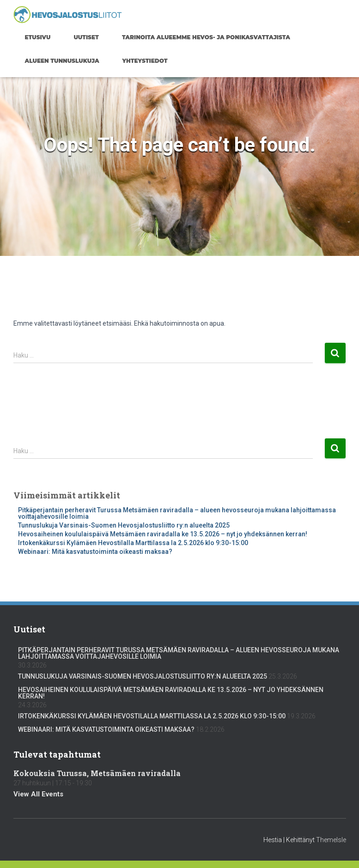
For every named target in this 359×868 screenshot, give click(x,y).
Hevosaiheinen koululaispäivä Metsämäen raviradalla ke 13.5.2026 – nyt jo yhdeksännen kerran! (163, 534)
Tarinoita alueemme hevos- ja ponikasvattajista (206, 37)
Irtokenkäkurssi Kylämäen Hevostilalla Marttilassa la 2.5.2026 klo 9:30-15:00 (133, 543)
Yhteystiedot (145, 61)
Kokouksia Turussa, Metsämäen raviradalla (97, 773)
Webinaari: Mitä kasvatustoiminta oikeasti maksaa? (95, 552)
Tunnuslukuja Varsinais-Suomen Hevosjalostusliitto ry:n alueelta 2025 (124, 525)
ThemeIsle (331, 840)
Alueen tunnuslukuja (62, 61)
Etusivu (38, 37)
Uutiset (86, 37)
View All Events (38, 794)
